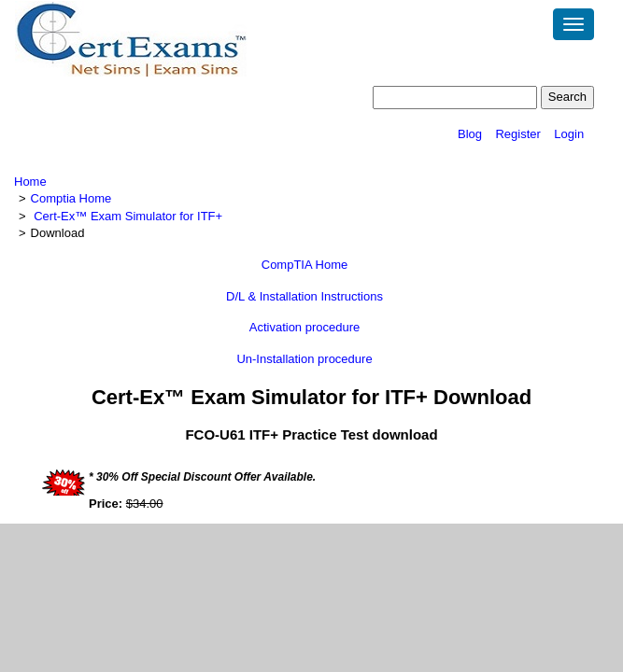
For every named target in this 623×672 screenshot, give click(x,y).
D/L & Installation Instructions (304, 296)
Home (30, 182)
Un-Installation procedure (304, 359)
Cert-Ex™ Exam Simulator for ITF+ (128, 216)
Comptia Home (71, 198)
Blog (470, 134)
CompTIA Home (304, 265)
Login (569, 134)
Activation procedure (305, 327)
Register (517, 134)
